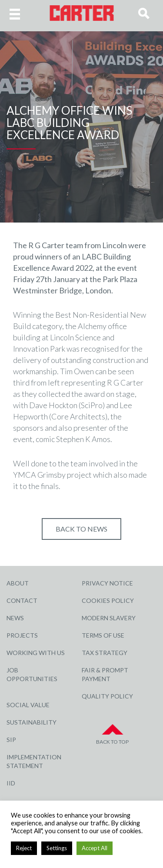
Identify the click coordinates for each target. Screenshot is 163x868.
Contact (22, 600)
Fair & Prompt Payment (105, 674)
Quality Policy (107, 696)
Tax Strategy (105, 653)
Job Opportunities (32, 674)
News (15, 618)
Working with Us (36, 653)
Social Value (28, 705)
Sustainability (32, 722)
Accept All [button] (95, 848)
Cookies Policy (108, 600)
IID (11, 783)
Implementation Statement (34, 761)
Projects (22, 635)
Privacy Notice (107, 583)
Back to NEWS (81, 529)
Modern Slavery (109, 618)
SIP (11, 740)
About (18, 583)
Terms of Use (103, 635)
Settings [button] (57, 848)
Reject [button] (24, 848)
